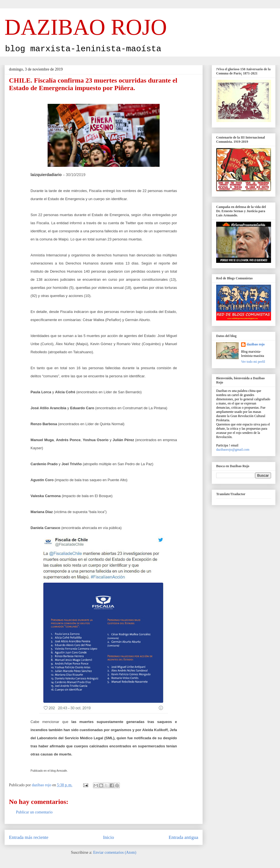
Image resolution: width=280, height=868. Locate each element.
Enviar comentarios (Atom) (115, 852)
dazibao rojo (256, 344)
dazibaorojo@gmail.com (233, 450)
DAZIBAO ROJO (86, 27)
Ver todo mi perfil (253, 362)
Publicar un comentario (34, 812)
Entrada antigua (183, 837)
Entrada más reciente (29, 837)
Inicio (109, 837)
